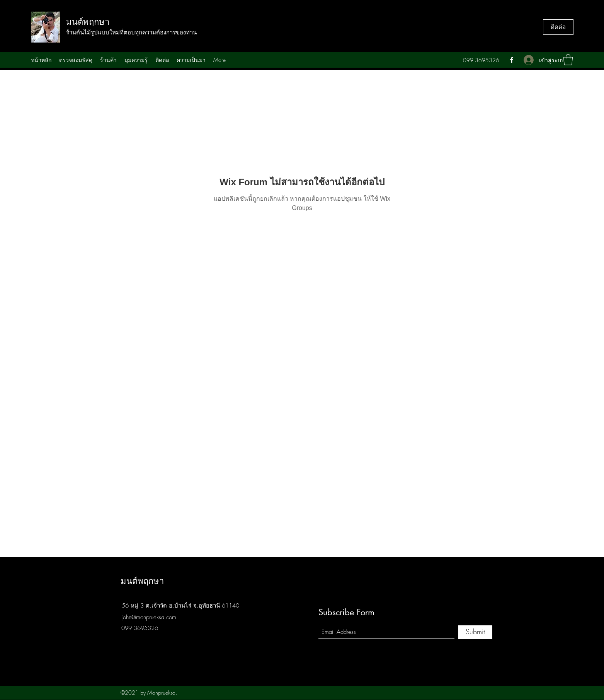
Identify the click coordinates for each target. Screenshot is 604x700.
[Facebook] (512, 60)
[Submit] (475, 632)
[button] (568, 60)
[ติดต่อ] (558, 27)
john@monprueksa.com (149, 617)
